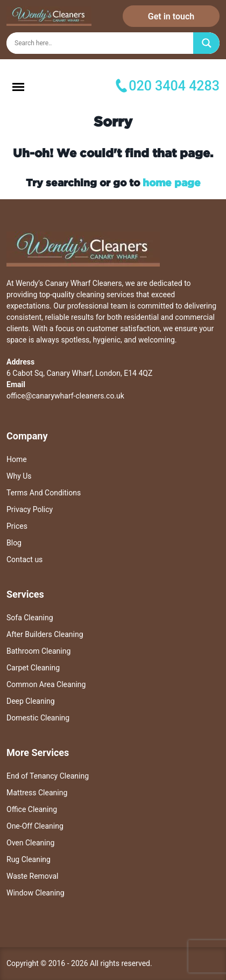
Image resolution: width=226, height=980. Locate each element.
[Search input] (102, 43)
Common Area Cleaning (46, 684)
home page (172, 182)
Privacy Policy (30, 509)
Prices (17, 526)
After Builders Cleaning (45, 634)
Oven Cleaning (30, 843)
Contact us (24, 559)
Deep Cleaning (31, 701)
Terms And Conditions (44, 493)
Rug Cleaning (29, 859)
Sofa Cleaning (30, 618)
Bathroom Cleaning (38, 651)
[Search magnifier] (207, 43)
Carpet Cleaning (33, 668)
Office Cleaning (32, 809)
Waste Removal (32, 876)
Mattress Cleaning (37, 793)
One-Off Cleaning (35, 826)
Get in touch (171, 16)
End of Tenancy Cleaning (48, 776)
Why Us (19, 476)
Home (17, 459)
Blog (14, 543)
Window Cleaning (36, 893)
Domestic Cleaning (38, 718)
